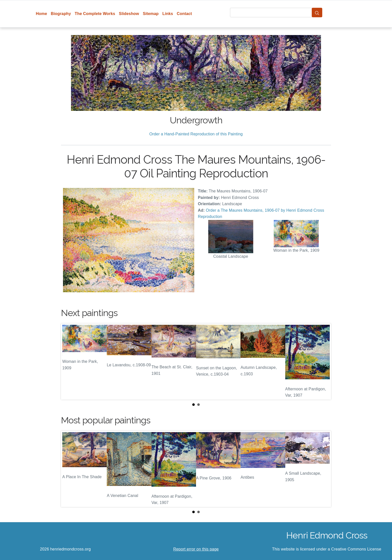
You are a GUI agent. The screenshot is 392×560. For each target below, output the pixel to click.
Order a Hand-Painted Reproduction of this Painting (196, 134)
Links (168, 14)
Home (41, 14)
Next (323, 362)
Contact (184, 14)
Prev (69, 362)
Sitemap (151, 14)
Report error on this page (196, 549)
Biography (61, 14)
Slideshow (129, 14)
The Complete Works (95, 14)
